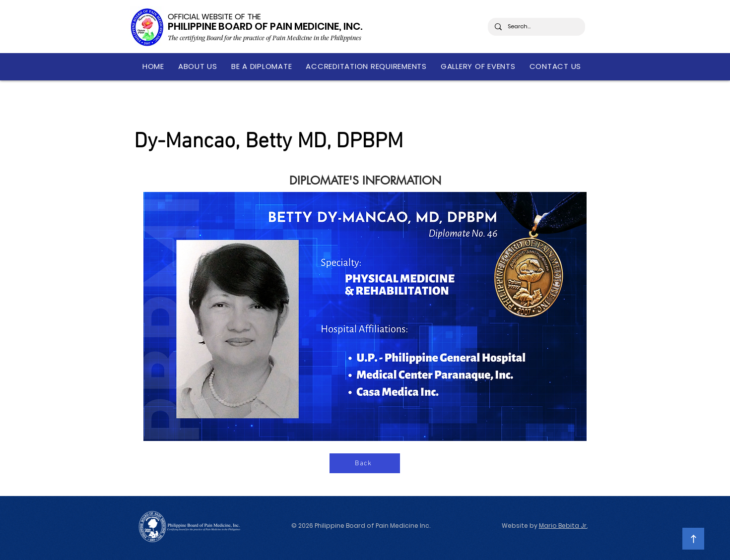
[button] (198, 66)
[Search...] (536, 27)
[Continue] (693, 539)
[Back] (365, 463)
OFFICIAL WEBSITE (200, 17)
